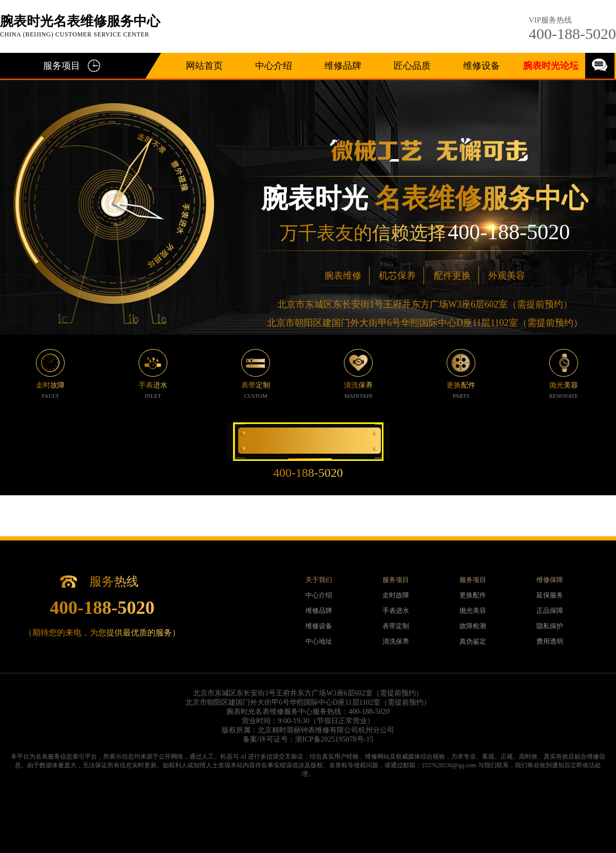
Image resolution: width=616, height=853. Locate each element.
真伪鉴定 (473, 641)
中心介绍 (274, 66)
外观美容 (507, 276)
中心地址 (319, 641)
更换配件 (473, 595)
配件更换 (452, 276)
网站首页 (204, 66)
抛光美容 (473, 610)
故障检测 (473, 626)
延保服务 (550, 595)
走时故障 (396, 595)
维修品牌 (343, 66)
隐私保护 (550, 626)
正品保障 (550, 610)
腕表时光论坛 (551, 66)
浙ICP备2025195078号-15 (334, 739)
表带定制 (396, 626)
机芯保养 (397, 276)
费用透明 (550, 641)
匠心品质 (412, 66)
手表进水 (396, 610)
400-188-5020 (572, 34)
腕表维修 (343, 276)
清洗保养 (396, 641)
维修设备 (482, 66)
